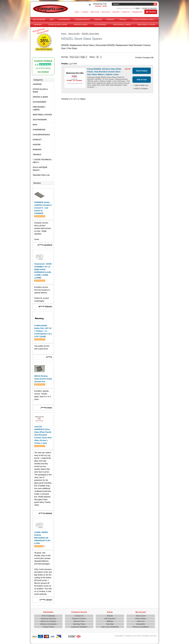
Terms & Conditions (141, 627)
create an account (149, 8)
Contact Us (126, 12)
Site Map (110, 624)
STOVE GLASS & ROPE (58, 25)
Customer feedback (79, 627)
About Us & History (48, 621)
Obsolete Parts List (41, 175)
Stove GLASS (74, 34)
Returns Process (79, 619)
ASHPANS (38, 25)
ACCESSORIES (100, 25)
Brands (110, 616)
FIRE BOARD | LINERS (122, 25)
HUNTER (98, 19)
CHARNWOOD (64, 19)
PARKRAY (110, 19)
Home (77, 12)
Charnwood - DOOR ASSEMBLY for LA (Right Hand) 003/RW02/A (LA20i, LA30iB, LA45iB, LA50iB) (43, 271)
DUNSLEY (37, 140)
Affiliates (110, 621)
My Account (106, 12)
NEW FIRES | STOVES (146, 25)
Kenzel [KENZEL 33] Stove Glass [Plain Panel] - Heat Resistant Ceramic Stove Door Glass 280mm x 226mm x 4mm (104, 72)
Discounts (116, 12)
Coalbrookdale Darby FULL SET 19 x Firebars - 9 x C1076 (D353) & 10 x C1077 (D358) (43, 331)
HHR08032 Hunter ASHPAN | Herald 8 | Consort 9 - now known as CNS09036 (43, 208)
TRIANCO (123, 19)
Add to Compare (141, 88)
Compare (85, 12)
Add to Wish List (141, 85)
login (138, 8)
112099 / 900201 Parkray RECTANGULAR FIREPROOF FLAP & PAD (42, 538)
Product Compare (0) (144, 58)
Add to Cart (142, 80)
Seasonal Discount (48, 619)
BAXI (52, 19)
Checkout (151, 12)
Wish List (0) (95, 12)
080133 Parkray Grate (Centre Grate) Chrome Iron (43, 379)
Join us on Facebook (110, 627)
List (70, 64)
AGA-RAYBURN (39, 19)
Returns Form (79, 621)
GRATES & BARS (81, 25)
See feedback (43, 72)
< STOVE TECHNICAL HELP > (143, 19)
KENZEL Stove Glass (90, 34)
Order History (141, 619)
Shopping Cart (137, 12)
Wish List (141, 621)
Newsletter (141, 624)
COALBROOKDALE (82, 19)
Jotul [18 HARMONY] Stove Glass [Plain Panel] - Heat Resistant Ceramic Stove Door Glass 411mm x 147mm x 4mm (43, 435)
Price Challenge (48, 616)
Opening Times (79, 624)
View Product (142, 71)
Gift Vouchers (110, 619)
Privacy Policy (48, 627)
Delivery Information (48, 624)
